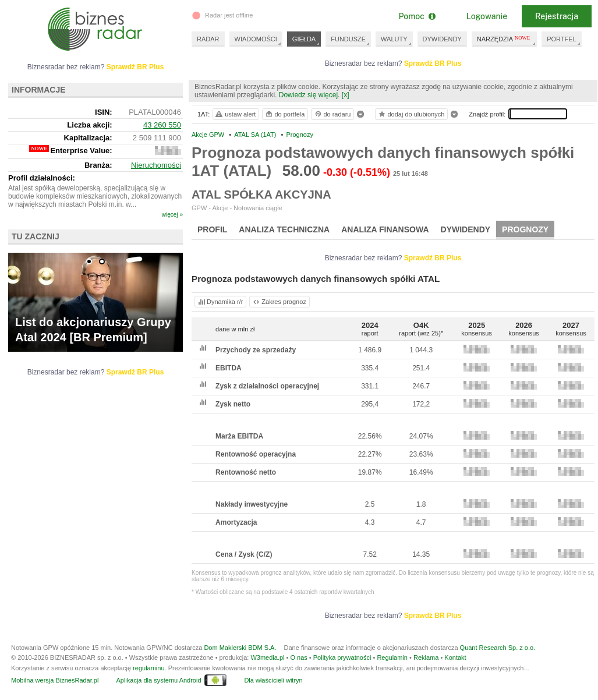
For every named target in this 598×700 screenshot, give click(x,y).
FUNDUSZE (348, 39)
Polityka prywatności (342, 657)
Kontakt (455, 657)
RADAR (208, 39)
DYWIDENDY (442, 39)
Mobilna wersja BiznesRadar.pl (55, 680)
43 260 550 (162, 125)
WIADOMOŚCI (256, 39)
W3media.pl (267, 657)
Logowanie (487, 16)
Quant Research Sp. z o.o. (498, 648)
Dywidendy (466, 229)
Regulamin (392, 657)
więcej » (172, 215)
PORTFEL (562, 39)
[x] (346, 95)
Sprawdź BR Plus (433, 63)
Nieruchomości (156, 165)
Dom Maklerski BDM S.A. (240, 648)
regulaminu (148, 668)
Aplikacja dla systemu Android (158, 680)
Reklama (426, 657)
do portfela (285, 114)
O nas (298, 657)
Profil (212, 229)
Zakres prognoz (279, 302)
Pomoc (417, 16)
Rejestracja (557, 16)
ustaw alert (235, 114)
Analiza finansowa (385, 229)
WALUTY (394, 39)
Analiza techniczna (284, 229)
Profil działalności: (42, 178)
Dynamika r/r (220, 302)
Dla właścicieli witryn (273, 680)
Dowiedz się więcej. (309, 95)
